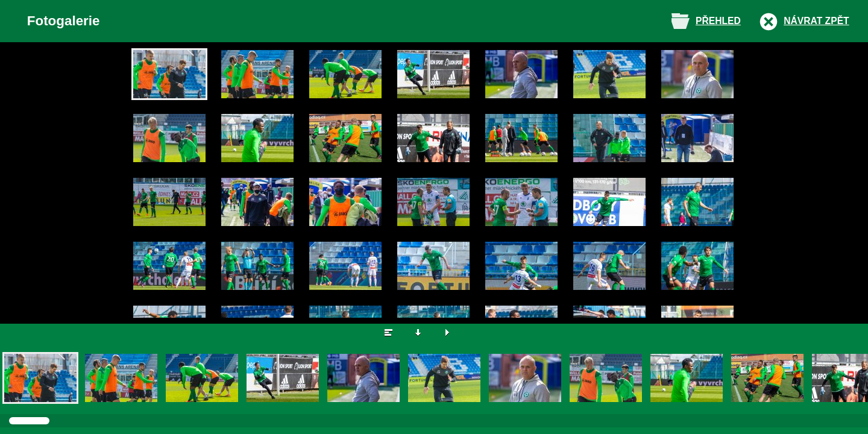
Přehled (718, 21)
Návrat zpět (816, 21)
